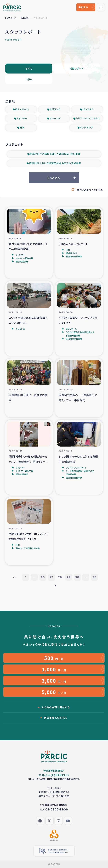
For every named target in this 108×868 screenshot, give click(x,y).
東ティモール (22, 109)
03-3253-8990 (56, 805)
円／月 (54, 658)
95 (94, 577)
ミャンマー (22, 118)
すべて (29, 69)
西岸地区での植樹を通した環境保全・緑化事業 (55, 154)
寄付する (83, 7)
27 (52, 577)
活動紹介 (25, 18)
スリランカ (55, 109)
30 (77, 577)
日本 (22, 127)
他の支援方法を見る (56, 718)
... (34, 577)
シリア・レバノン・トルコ (88, 118)
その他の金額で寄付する (56, 707)
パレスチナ (88, 109)
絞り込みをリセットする (90, 190)
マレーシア (55, 118)
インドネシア (86, 127)
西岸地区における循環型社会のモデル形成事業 (55, 163)
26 (43, 577)
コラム (29, 79)
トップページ (11, 18)
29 (69, 577)
